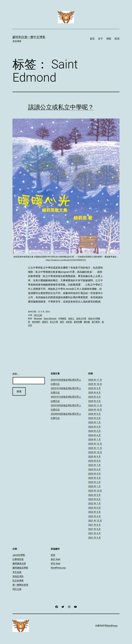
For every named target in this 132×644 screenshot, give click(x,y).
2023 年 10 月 (95, 452)
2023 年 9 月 (94, 457)
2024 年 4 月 (94, 435)
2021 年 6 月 (94, 525)
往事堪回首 (18, 559)
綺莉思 (69, 322)
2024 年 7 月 (94, 422)
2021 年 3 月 (94, 538)
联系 (117, 39)
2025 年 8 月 (94, 393)
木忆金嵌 (17, 572)
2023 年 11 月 (95, 448)
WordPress (112, 626)
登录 (53, 555)
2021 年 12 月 (95, 521)
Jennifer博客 (19, 555)
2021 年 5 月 (94, 529)
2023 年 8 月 (94, 461)
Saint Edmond (50, 319)
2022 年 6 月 (94, 508)
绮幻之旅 (38, 315)
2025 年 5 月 (94, 401)
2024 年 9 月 (94, 414)
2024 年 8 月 (94, 418)
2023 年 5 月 (94, 474)
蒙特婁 (87, 322)
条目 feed (55, 559)
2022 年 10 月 (95, 491)
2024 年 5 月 (94, 431)
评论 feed (55, 563)
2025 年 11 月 (95, 380)
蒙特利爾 (78, 322)
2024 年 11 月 (95, 405)
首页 (92, 39)
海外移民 (36, 322)
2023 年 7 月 (94, 465)
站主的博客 (18, 581)
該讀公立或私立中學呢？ (61, 107)
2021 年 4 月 (94, 533)
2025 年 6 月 (94, 397)
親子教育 (96, 322)
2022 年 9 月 (94, 495)
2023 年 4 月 (94, 478)
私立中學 (54, 322)
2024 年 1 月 (94, 439)
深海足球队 (18, 576)
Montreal (38, 319)
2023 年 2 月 (94, 482)
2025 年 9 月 (94, 388)
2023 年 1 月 (94, 486)
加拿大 (71, 319)
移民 (62, 322)
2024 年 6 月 (94, 427)
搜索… (16, 374)
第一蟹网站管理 (20, 585)
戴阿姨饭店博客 (20, 568)
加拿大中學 (81, 319)
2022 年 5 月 (94, 512)
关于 (100, 39)
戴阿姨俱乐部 (19, 563)
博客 (109, 39)
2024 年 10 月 (95, 410)
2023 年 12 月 (95, 444)
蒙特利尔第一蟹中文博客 (29, 37)
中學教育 (62, 319)
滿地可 (45, 322)
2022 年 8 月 (94, 499)
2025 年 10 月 (95, 384)
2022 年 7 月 (94, 503)
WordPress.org (58, 568)
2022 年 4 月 (94, 516)
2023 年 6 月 (94, 469)
